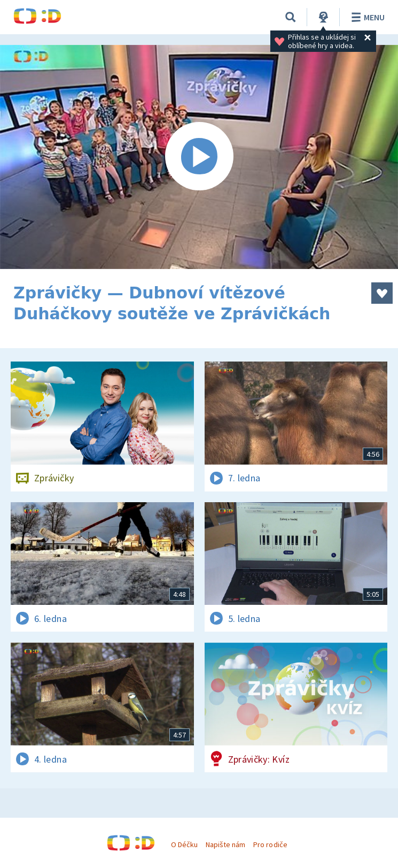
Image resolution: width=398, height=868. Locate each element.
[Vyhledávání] (291, 17)
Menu (366, 17)
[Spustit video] (199, 157)
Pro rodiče (270, 844)
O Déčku (184, 844)
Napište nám (225, 844)
